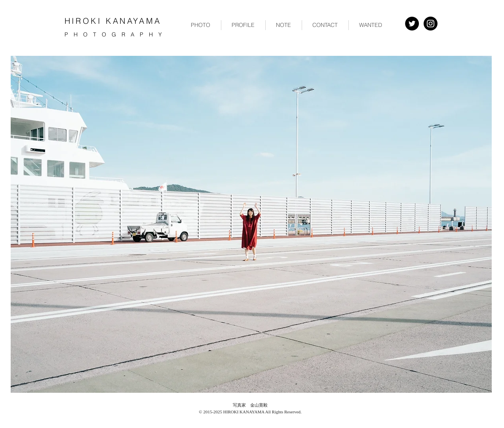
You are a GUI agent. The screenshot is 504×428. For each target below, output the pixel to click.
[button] (201, 25)
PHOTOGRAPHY (116, 34)
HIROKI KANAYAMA (113, 21)
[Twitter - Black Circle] (412, 24)
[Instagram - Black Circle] (431, 24)
